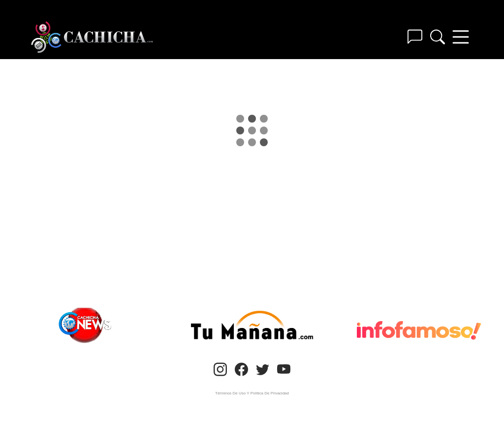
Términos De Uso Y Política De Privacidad (252, 393)
